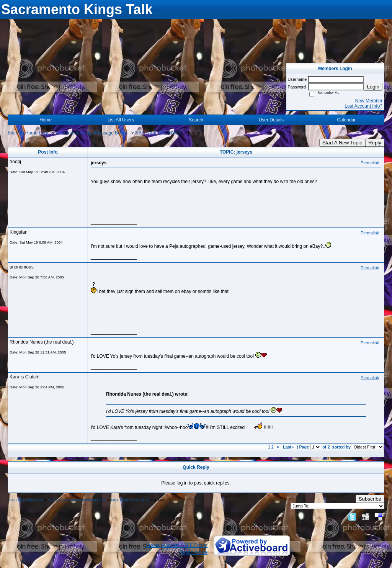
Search (196, 120)
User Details (271, 120)
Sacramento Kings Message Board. (93, 133)
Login (373, 87)
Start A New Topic (342, 143)
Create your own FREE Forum (177, 545)
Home (46, 120)
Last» (289, 447)
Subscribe (370, 499)
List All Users (121, 120)
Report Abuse (194, 552)
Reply (375, 143)
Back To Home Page (29, 133)
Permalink (370, 163)
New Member (369, 101)
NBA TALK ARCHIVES (158, 133)
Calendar (346, 120)
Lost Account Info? (363, 106)
